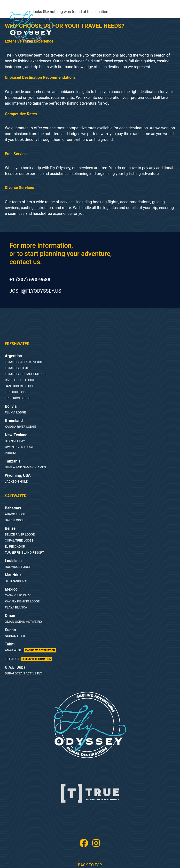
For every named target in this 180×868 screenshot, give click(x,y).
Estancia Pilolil (18, 368)
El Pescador (15, 546)
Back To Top (90, 865)
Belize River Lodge (20, 534)
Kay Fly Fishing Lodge (22, 601)
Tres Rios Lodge (18, 398)
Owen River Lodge (19, 447)
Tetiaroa (28, 659)
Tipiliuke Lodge (17, 392)
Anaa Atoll (30, 650)
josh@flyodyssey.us (35, 291)
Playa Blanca (16, 607)
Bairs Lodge (14, 520)
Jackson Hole (16, 481)
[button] (65, 16)
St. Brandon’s (16, 581)
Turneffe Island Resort (24, 553)
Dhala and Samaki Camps (25, 467)
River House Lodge (20, 380)
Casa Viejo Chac (18, 595)
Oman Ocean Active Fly (24, 622)
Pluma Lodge (15, 412)
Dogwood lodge (18, 567)
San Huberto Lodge (20, 386)
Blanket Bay (15, 441)
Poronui (12, 453)
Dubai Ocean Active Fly (23, 673)
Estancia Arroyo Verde (24, 362)
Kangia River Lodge (20, 427)
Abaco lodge (15, 514)
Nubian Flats (16, 636)
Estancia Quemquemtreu (25, 374)
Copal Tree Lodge (19, 540)
